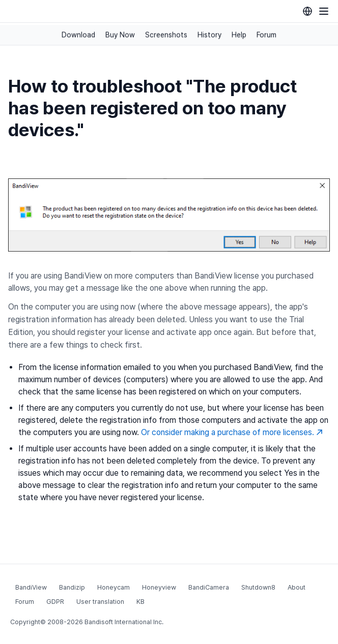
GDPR (55, 602)
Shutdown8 (258, 587)
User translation (100, 602)
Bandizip (72, 587)
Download (78, 35)
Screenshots (166, 35)
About (297, 587)
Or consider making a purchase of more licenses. (232, 432)
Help (239, 35)
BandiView (31, 587)
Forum (266, 35)
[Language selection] (307, 11)
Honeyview (159, 587)
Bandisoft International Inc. (124, 622)
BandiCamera (209, 587)
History (209, 35)
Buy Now (120, 35)
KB (140, 602)
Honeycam (114, 587)
